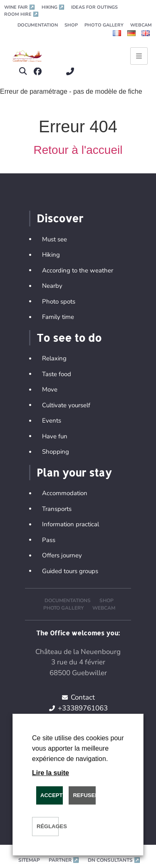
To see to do (69, 338)
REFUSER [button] (84, 795)
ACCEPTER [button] (52, 795)
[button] (23, 72)
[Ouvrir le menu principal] (139, 56)
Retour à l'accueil (78, 150)
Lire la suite (51, 773)
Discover (60, 218)
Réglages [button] (48, 826)
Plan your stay (74, 472)
